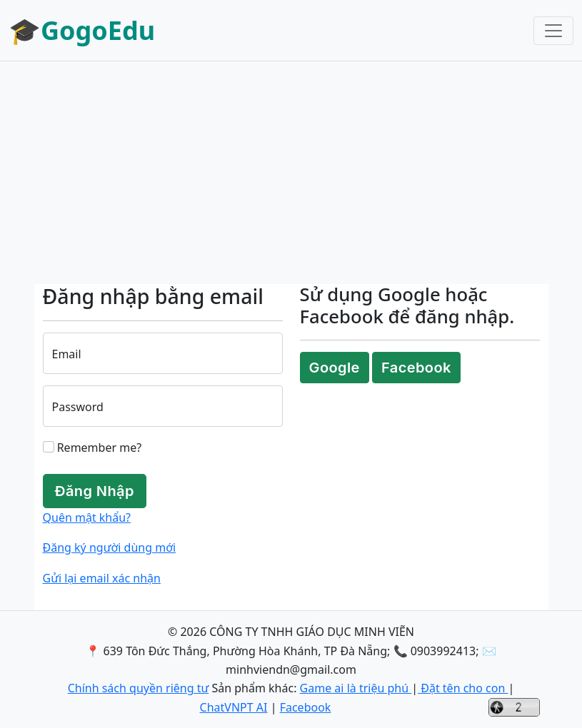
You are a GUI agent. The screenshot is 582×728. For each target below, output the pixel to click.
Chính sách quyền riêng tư (139, 688)
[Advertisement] (291, 173)
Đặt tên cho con (463, 688)
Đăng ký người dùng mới (110, 547)
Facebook (416, 368)
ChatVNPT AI (234, 707)
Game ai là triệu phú (356, 688)
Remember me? (92, 448)
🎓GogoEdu (82, 30)
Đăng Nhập (95, 491)
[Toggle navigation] (553, 31)
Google (335, 368)
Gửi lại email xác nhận (102, 578)
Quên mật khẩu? (87, 517)
